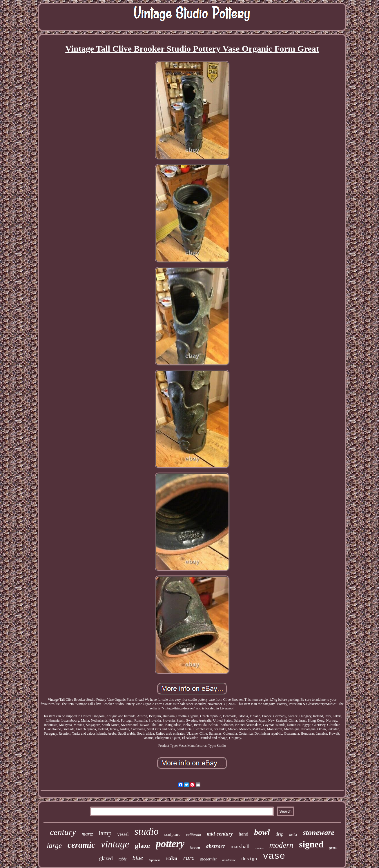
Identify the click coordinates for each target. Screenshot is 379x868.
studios (259, 848)
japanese (155, 860)
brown (195, 847)
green (333, 847)
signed (311, 844)
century (63, 832)
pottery (170, 844)
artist (293, 835)
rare (189, 858)
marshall (240, 846)
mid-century (220, 834)
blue (138, 858)
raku (172, 858)
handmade (229, 860)
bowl (262, 832)
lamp (105, 833)
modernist (208, 859)
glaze (142, 846)
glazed (106, 858)
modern (281, 845)
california (194, 835)
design (249, 859)
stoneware (319, 832)
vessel (123, 834)
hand (243, 834)
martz (87, 834)
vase (274, 856)
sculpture (172, 834)
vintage (115, 844)
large (54, 846)
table (123, 859)
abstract (215, 846)
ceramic (81, 845)
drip (280, 834)
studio (147, 831)
